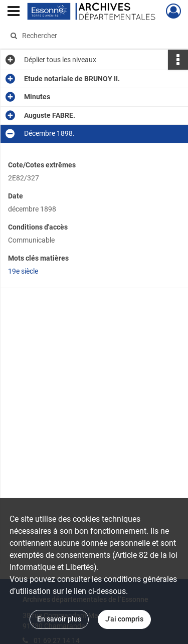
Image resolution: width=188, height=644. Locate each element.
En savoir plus (59, 619)
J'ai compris (124, 619)
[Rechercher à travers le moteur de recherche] (93, 36)
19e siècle (23, 271)
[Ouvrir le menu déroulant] (14, 12)
